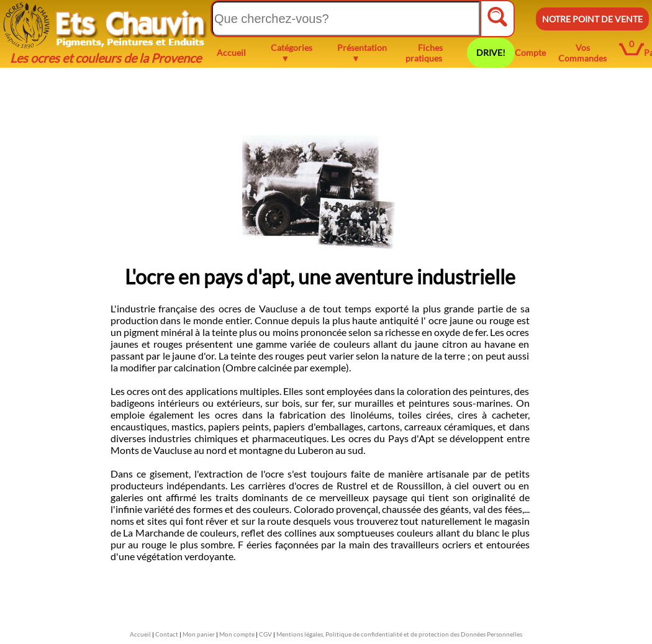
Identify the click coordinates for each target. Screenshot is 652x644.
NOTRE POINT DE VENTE (592, 19)
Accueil (231, 52)
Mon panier (199, 634)
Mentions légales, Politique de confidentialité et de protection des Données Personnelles (399, 634)
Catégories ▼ (292, 53)
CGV (265, 634)
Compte (530, 52)
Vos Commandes (582, 53)
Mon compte (237, 634)
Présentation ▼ (362, 53)
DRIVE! (491, 52)
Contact (167, 634)
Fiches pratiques (424, 53)
